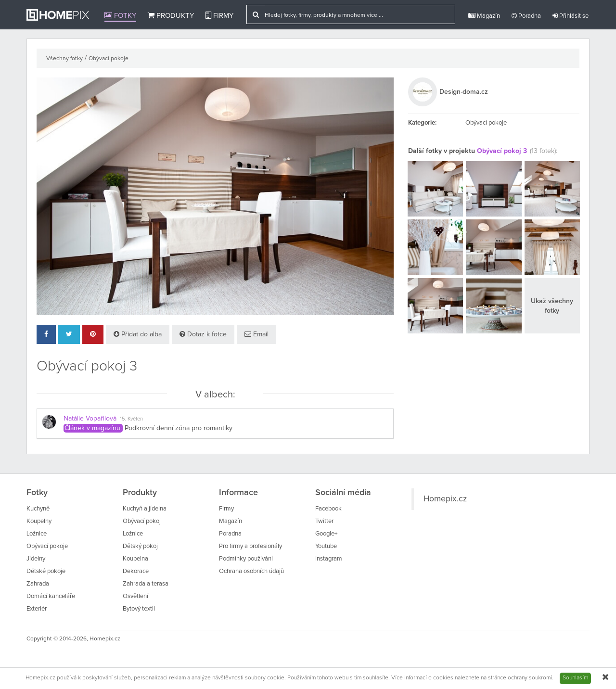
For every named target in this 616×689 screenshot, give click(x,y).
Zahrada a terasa (146, 584)
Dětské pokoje (46, 571)
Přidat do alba (138, 334)
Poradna (526, 16)
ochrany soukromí (530, 678)
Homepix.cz (445, 499)
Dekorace (136, 571)
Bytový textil (139, 609)
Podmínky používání (246, 559)
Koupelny (39, 521)
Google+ (326, 534)
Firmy (219, 15)
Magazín (484, 16)
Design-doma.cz (464, 92)
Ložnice (37, 534)
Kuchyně (38, 509)
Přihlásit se (571, 16)
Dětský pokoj (140, 546)
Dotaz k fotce (203, 334)
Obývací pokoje (109, 59)
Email (257, 334)
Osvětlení (135, 596)
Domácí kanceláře (51, 596)
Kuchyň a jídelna (145, 509)
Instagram (329, 559)
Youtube (326, 546)
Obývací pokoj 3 (502, 151)
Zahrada (38, 584)
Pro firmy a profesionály (250, 546)
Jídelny (36, 559)
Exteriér (37, 609)
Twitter (324, 521)
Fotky (120, 15)
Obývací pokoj (142, 521)
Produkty (171, 15)
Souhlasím (575, 678)
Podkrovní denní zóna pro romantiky (179, 428)
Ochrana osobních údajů (251, 571)
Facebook (328, 509)
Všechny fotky (64, 59)
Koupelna (135, 559)
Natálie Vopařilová (90, 419)
